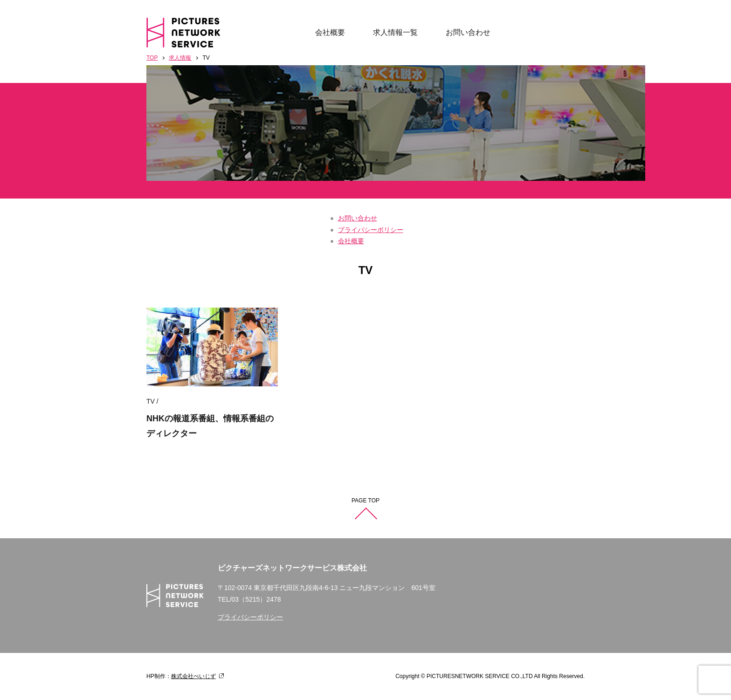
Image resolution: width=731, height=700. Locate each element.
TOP (152, 58)
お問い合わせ (468, 32)
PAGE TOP (365, 501)
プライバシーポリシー (371, 230)
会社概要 (330, 32)
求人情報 (180, 58)
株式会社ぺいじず (193, 676)
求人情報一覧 (395, 32)
